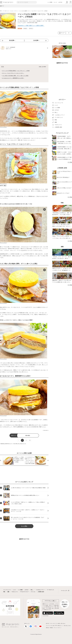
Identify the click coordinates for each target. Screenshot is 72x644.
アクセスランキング (24, 592)
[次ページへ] (30, 440)
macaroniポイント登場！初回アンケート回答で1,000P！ (31, 26)
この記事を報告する (45, 430)
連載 (8, 592)
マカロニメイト (15, 592)
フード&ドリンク (50, 590)
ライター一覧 (52, 623)
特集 (4, 592)
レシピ (14, 590)
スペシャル (33, 592)
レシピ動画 (50, 2)
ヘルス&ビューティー (40, 590)
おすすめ (60, 2)
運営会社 (48, 628)
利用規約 (51, 628)
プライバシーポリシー (57, 628)
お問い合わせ (63, 623)
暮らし (32, 590)
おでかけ (27, 590)
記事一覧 (48, 623)
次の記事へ (36, 40)
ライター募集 (57, 623)
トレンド (55, 2)
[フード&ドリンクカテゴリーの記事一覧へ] (20, 29)
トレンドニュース (7, 590)
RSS (56, 626)
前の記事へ (12, 40)
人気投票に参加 (41, 592)
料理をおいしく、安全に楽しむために (64, 626)
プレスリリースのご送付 (50, 626)
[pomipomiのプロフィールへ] (24, 48)
